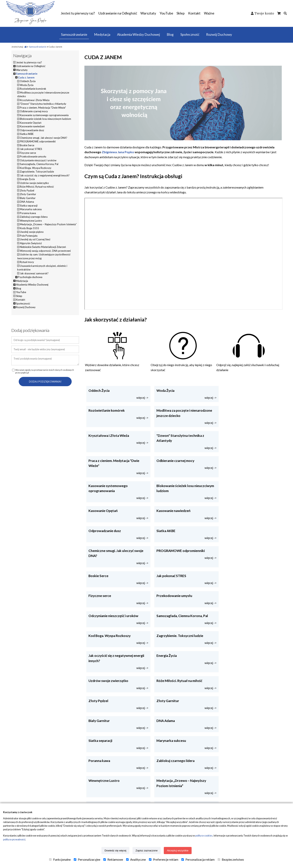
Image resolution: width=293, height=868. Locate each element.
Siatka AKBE (27, 134)
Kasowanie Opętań (31, 123)
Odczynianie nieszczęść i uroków (38, 160)
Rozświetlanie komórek (33, 89)
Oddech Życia (28, 81)
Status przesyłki (90, 800)
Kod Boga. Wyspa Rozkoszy (36, 168)
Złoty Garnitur (28, 194)
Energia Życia (27, 179)
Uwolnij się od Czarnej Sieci (35, 239)
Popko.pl (19, 792)
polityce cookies (204, 836)
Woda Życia (27, 85)
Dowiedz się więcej (115, 851)
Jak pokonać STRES (31, 149)
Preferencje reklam (164, 859)
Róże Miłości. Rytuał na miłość (37, 187)
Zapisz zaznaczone (147, 851)
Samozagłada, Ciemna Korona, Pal (39, 164)
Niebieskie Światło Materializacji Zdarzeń (43, 247)
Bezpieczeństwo (231, 859)
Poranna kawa (28, 213)
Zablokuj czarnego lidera (34, 217)
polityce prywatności (14, 839)
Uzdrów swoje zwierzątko (34, 183)
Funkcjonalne (60, 859)
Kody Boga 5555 (29, 228)
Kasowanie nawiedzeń (32, 126)
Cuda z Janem (26, 77)
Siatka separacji (29, 206)
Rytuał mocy (27, 262)
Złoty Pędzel (27, 190)
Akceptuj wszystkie (178, 851)
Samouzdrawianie (38, 47)
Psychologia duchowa (30, 277)
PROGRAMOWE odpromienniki (38, 141)
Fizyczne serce (28, 153)
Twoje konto (264, 13)
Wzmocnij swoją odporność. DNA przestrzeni (45, 251)
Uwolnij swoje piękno (32, 232)
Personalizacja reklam (198, 859)
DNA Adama (27, 202)
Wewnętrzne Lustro (31, 221)
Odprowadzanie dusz (32, 130)
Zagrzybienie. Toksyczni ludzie (37, 172)
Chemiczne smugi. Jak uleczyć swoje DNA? (44, 138)
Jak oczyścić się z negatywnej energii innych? (45, 175)
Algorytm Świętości (31, 243)
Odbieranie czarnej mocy (34, 111)
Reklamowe (113, 859)
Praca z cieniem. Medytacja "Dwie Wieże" (43, 108)
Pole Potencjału (29, 236)
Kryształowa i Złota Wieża (35, 100)
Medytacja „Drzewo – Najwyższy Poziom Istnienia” (48, 224)
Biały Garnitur (28, 198)
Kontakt (229, 792)
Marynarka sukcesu (31, 209)
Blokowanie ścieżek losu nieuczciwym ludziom (45, 119)
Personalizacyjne (87, 859)
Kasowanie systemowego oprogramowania (44, 115)
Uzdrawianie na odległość (167, 800)
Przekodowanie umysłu (33, 156)
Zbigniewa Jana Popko (118, 152)
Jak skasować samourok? (34, 273)
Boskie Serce (27, 145)
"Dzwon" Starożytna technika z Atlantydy (43, 104)
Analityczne (136, 859)
